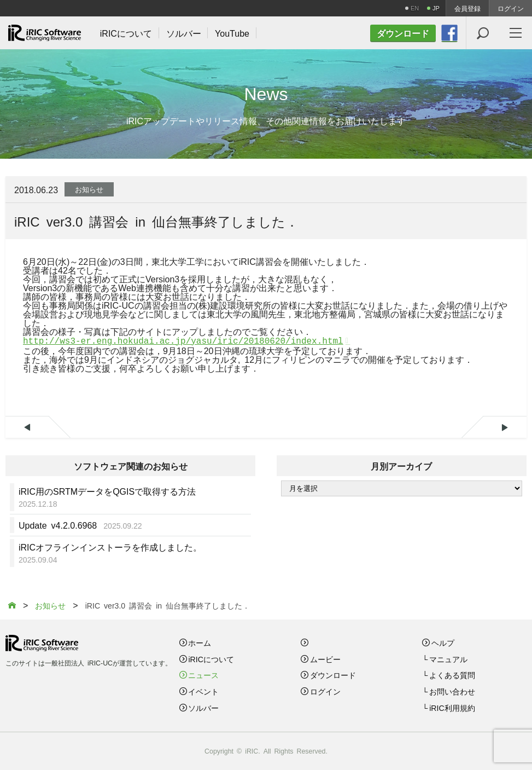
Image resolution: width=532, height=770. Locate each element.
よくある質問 (452, 675)
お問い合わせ (452, 691)
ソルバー (203, 708)
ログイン (511, 8)
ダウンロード (333, 675)
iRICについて (211, 659)
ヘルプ (443, 642)
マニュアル (448, 659)
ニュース (203, 675)
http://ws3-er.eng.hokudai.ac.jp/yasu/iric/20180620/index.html (183, 341)
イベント (203, 691)
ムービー (325, 659)
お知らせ (89, 189)
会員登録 (467, 8)
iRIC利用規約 (452, 708)
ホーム (200, 642)
